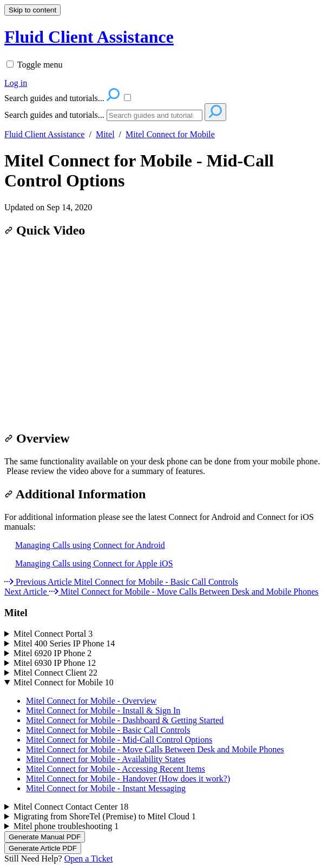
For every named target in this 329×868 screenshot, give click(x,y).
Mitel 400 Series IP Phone (64, 643)
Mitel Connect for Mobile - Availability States (106, 759)
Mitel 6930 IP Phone (55, 663)
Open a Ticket (89, 859)
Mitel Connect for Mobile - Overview (91, 701)
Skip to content (32, 10)
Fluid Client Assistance (44, 134)
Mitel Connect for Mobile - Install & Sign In (103, 710)
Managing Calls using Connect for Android (90, 545)
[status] (164, 466)
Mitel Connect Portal (53, 634)
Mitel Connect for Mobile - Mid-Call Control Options (139, 171)
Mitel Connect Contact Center (71, 807)
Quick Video (45, 230)
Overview (37, 438)
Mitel (105, 134)
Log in (16, 83)
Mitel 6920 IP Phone (52, 653)
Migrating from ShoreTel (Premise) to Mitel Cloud (105, 816)
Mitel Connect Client (55, 673)
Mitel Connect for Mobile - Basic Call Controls (108, 730)
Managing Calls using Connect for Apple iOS (94, 563)
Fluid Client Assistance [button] (89, 37)
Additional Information (75, 494)
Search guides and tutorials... (54, 115)
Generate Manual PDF (45, 837)
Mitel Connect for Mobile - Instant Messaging (106, 788)
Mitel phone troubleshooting (66, 826)
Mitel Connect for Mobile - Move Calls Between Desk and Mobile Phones (155, 749)
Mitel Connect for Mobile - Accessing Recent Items (116, 769)
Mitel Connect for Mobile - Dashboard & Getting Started (125, 720)
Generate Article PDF (43, 848)
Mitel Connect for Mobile (170, 134)
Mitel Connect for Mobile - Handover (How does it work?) (128, 779)
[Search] (154, 115)
